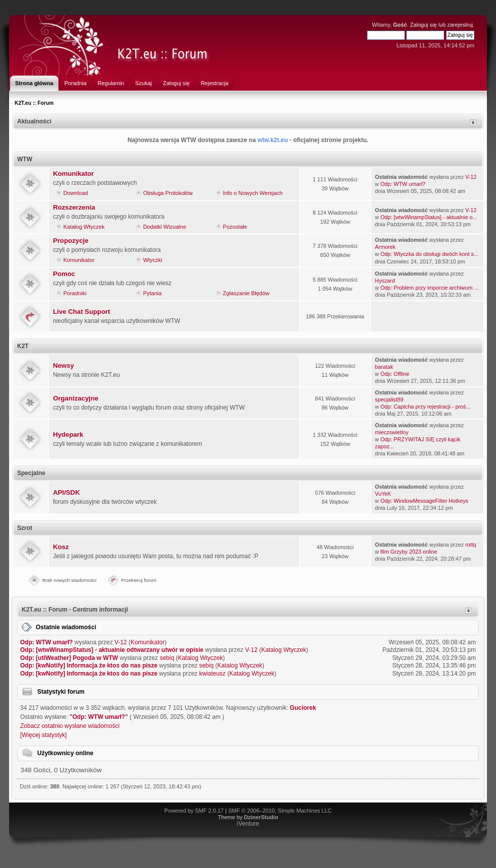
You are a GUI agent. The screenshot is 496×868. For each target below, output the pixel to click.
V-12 (471, 177)
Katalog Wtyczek (84, 227)
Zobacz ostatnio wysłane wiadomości (70, 726)
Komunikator (73, 174)
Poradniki (75, 293)
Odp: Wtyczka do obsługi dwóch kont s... (429, 254)
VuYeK (383, 494)
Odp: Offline (395, 374)
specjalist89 (389, 399)
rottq (471, 545)
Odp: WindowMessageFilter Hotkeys (424, 501)
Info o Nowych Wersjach (253, 193)
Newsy (63, 365)
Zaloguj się (423, 25)
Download (76, 193)
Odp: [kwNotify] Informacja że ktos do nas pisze (89, 665)
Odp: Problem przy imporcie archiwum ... (429, 288)
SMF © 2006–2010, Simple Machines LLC (280, 811)
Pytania (152, 293)
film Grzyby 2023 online (409, 552)
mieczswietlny (392, 432)
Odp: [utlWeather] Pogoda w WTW (69, 658)
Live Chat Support (82, 312)
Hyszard (385, 281)
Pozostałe (235, 227)
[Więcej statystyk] (44, 735)
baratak (384, 367)
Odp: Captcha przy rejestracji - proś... (425, 407)
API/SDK (66, 492)
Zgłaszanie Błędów (246, 293)
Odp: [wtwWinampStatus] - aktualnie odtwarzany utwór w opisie (112, 650)
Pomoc (64, 274)
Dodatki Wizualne (165, 227)
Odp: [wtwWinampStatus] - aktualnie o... (429, 217)
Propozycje (70, 241)
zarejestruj (460, 25)
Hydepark (68, 435)
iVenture (248, 824)
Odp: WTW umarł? (403, 184)
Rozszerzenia (74, 207)
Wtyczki (153, 260)
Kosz (61, 547)
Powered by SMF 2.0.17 (194, 811)
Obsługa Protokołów (168, 193)
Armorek (385, 247)
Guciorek (303, 708)
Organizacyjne (76, 398)
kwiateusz (212, 674)
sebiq (167, 658)
